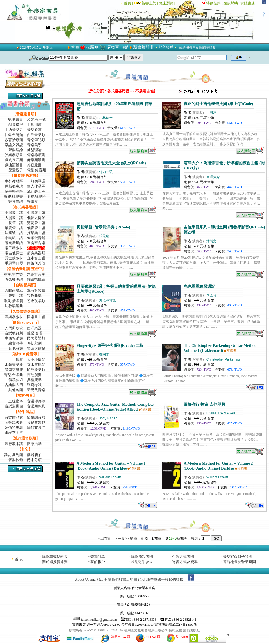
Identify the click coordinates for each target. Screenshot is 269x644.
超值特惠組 (14, 427)
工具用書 (34, 125)
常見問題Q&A (142, 562)
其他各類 (16, 348)
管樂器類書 (36, 155)
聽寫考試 (34, 385)
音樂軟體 (16, 460)
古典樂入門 (14, 385)
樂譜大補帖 (36, 348)
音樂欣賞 (34, 130)
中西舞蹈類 (14, 338)
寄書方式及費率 (185, 562)
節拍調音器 (36, 417)
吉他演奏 (34, 375)
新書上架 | (146, 3)
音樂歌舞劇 (14, 333)
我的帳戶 (98, 562)
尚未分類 (34, 460)
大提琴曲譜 (14, 218)
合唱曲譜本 (14, 291)
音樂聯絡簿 (36, 401)
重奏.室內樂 (13, 274)
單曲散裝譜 (36, 291)
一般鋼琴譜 (36, 181)
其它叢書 (34, 165)
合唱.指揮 (15, 125)
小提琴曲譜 (14, 213)
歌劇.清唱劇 (13, 301)
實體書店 (248, 3)
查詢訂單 (98, 557)
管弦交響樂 (14, 370)
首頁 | (129, 3)
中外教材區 (14, 181)
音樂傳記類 (36, 140)
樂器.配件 (35, 455)
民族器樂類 (36, 338)
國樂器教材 (14, 317)
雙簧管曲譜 (36, 223)
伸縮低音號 (36, 238)
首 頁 (75, 47)
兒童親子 (16, 170)
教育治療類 (14, 140)
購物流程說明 (142, 557)
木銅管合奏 (36, 274)
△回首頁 (104, 539)
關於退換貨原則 (55, 562)
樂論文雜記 (14, 145)
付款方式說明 (183, 557)
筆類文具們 (36, 427)
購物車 (113, 47)
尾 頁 (134, 539)
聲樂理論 (16, 150)
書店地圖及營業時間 (239, 562)
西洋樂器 (34, 328)
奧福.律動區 (37, 196)
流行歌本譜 (14, 444)
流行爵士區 (36, 191)
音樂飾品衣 (14, 417)
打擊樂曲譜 (36, 233)
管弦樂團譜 (14, 279)
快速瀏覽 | (167, 3)
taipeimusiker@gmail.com (95, 620)
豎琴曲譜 (16, 201)
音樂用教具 (36, 406)
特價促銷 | (215, 3)
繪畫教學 (16, 343)
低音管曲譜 (36, 228)
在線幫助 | (232, 3)
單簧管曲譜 (14, 228)
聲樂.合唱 (35, 333)
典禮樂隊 (34, 380)
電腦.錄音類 (37, 170)
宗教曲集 (34, 296)
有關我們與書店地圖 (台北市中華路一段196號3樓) (144, 579)
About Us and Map (89, 579)
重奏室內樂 (36, 243)
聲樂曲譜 (16, 296)
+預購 (124, 47)
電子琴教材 (14, 248)
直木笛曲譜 (36, 258)
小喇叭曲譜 (14, 238)
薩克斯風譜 (14, 243)
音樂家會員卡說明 (238, 557)
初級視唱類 (36, 301)
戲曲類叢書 (14, 165)
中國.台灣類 (13, 135)
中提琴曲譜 (36, 213)
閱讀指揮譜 (36, 279)
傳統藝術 (16, 380)
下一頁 (119, 539)
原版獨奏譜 (14, 186)
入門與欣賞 (14, 328)
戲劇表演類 (14, 160)
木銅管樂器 (14, 365)
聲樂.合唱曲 (13, 375)
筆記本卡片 (14, 432)
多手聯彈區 (14, 191)
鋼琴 (19, 360)
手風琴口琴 (14, 263)
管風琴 (32, 201)
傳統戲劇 (34, 343)
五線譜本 (16, 401)
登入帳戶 (166, 47)
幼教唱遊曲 (14, 306)
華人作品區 (36, 186)
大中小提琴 (36, 360)
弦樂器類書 (14, 155)
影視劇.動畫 (13, 196)
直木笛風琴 (36, 365)
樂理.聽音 (15, 120)
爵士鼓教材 (14, 258)
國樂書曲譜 (36, 317)
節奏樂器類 (36, 253)
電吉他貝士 (14, 253)
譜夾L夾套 (15, 422)
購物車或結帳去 (55, 557)
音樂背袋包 (36, 422)
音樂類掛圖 (14, 406)
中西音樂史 (14, 130)
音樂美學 (34, 145)
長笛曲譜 (16, 223)
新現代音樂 (36, 390)
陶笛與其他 (36, 263)
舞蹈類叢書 (36, 160)
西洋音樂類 (36, 135)
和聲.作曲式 (37, 120)
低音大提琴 (36, 218)
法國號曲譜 (14, 233)
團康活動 (34, 444)
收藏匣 (92, 47)
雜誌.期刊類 (13, 455)
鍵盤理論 (34, 150)
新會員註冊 (144, 47)
